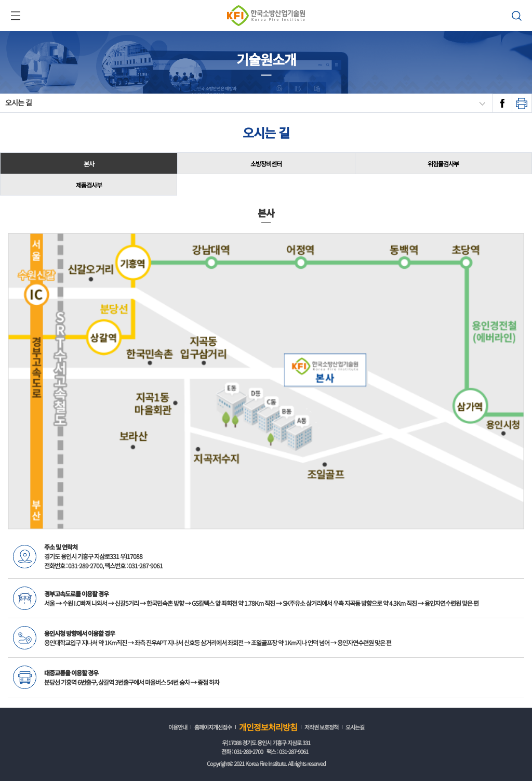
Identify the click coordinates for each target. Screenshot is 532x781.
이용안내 (178, 727)
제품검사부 (89, 185)
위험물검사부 (443, 164)
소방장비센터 (266, 164)
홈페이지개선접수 (213, 727)
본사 (89, 164)
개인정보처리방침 (268, 727)
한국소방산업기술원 (266, 16)
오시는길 (355, 727)
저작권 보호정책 (321, 727)
